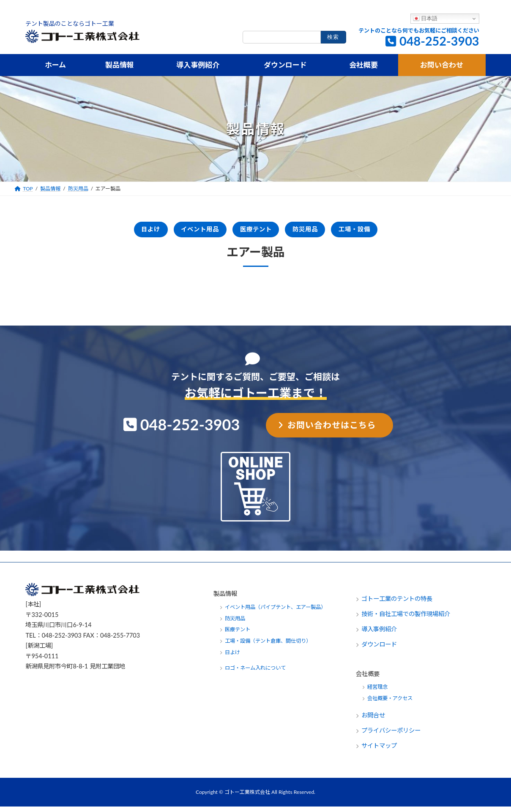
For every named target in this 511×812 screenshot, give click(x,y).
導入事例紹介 (379, 634)
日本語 (425, 19)
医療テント (255, 232)
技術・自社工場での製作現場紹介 (406, 619)
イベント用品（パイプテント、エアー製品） (275, 612)
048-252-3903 (439, 41)
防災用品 (319, 232)
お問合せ (374, 721)
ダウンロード (379, 650)
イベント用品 (185, 232)
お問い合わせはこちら (332, 430)
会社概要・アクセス (390, 704)
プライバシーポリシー (391, 736)
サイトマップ (379, 751)
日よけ (121, 232)
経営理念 (377, 692)
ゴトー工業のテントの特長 (397, 604)
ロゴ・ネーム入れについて (255, 673)
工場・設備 (383, 232)
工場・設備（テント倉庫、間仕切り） (268, 646)
